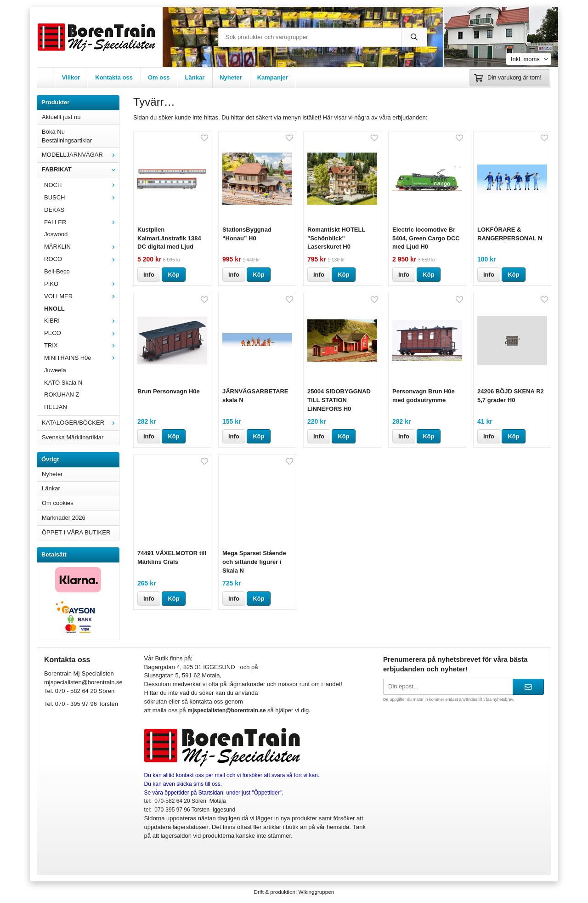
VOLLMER (82, 296)
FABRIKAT (80, 169)
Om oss (159, 77)
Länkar (195, 77)
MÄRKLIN (82, 247)
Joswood (56, 234)
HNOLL (54, 309)
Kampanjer (273, 77)
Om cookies (58, 503)
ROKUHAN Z (62, 395)
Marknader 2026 (64, 518)
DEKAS (54, 210)
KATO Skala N (63, 383)
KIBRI (82, 321)
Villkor (71, 77)
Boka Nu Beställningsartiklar (67, 136)
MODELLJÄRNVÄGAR (80, 155)
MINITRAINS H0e (82, 358)
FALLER (82, 222)
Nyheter (231, 77)
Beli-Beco (57, 271)
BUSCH (82, 197)
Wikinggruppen (316, 892)
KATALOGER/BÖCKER (80, 423)
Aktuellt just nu (61, 117)
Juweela (55, 370)
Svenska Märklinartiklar (73, 437)
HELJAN (56, 407)
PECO (82, 333)
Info (149, 275)
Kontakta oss (114, 77)
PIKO (82, 284)
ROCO (82, 259)
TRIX (82, 345)
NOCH (82, 185)
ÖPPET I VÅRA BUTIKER (76, 532)
